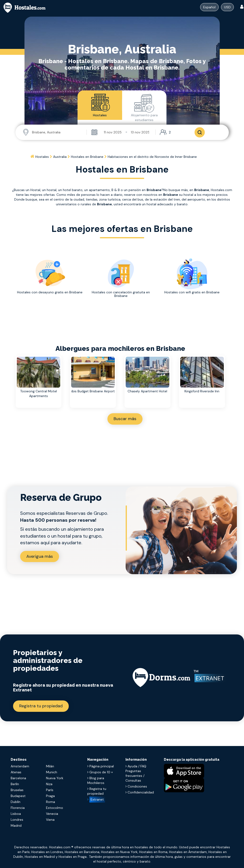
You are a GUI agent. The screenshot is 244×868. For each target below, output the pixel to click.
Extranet (97, 799)
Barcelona (18, 778)
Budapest (18, 796)
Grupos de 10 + (100, 772)
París (50, 790)
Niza (49, 784)
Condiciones (136, 786)
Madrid (16, 826)
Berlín (15, 784)
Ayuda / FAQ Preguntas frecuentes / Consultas (136, 773)
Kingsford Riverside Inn (202, 391)
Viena (50, 820)
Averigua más (40, 556)
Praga (50, 796)
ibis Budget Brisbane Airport (93, 391)
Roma (51, 802)
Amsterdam (20, 766)
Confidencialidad (140, 792)
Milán (50, 766)
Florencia (18, 808)
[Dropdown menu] (209, 7)
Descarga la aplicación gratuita (192, 760)
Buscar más (125, 419)
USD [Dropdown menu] (227, 7)
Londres (17, 820)
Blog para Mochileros (96, 780)
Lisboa (16, 814)
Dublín (16, 802)
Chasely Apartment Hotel (147, 391)
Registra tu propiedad (41, 706)
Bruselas (17, 790)
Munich (52, 772)
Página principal (101, 766)
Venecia (52, 814)
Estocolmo (55, 808)
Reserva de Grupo (61, 497)
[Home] (33, 157)
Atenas (16, 772)
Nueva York (55, 778)
